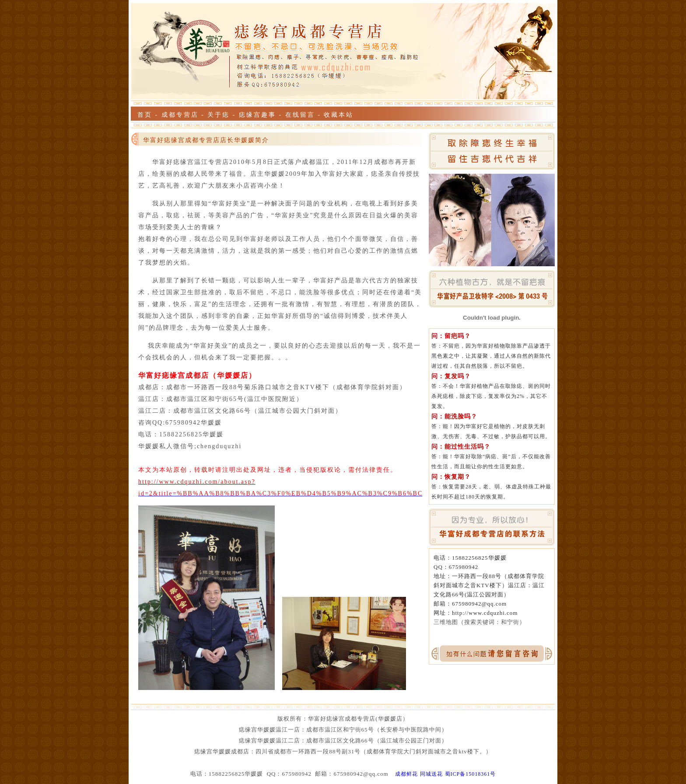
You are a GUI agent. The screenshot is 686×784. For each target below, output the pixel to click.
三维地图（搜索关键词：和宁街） (479, 622)
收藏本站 (339, 115)
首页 (145, 115)
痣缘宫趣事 (257, 115)
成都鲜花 (406, 774)
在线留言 (300, 115)
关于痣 (219, 115)
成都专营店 (180, 115)
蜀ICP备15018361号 (471, 774)
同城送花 (431, 774)
